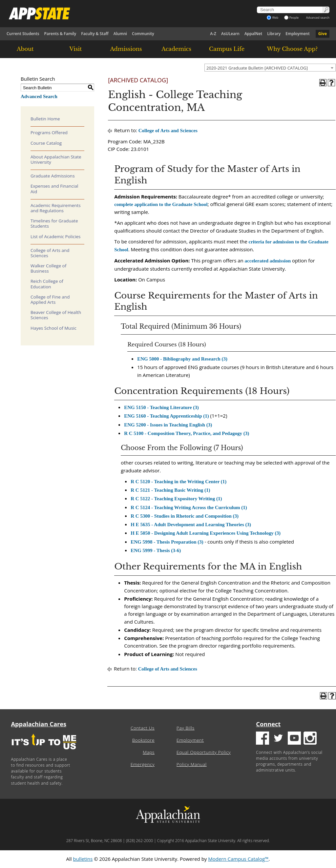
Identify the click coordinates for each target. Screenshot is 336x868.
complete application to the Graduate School (161, 204)
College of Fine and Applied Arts (50, 300)
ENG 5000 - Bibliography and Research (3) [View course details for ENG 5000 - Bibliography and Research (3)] (182, 359)
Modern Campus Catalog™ (238, 859)
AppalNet (253, 34)
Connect (268, 724)
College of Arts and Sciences (50, 253)
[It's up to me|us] (44, 751)
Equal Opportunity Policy (204, 752)
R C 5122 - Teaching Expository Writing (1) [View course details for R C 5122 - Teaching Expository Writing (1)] (176, 499)
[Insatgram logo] (310, 739)
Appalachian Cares (39, 724)
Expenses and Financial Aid (54, 189)
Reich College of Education (47, 284)
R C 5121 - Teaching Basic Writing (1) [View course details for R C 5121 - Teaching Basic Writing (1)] (170, 490)
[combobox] (270, 68)
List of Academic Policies (56, 237)
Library (274, 34)
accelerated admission (268, 261)
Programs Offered (49, 133)
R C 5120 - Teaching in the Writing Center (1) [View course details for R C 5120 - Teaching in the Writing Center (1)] (178, 482)
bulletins (83, 859)
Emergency (143, 764)
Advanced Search (39, 96)
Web (273, 18)
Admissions (126, 49)
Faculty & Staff (95, 34)
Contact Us (143, 728)
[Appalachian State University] (117, 13)
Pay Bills (186, 728)
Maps (149, 752)
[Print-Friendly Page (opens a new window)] (323, 83)
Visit (76, 49)
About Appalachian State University (56, 159)
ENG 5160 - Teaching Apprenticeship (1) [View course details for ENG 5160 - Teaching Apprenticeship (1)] (167, 416)
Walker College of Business (48, 268)
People (292, 18)
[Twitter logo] (278, 739)
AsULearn (230, 34)
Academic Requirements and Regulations (56, 208)
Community (143, 34)
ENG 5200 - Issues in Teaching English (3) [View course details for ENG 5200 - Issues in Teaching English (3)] (168, 425)
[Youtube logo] (294, 739)
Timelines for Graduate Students (54, 223)
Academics (176, 49)
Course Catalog (46, 143)
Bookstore (143, 740)
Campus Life (227, 49)
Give (323, 34)
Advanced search (318, 18)
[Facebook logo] (262, 739)
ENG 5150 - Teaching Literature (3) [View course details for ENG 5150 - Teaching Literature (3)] (161, 407)
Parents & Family (60, 34)
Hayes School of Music (53, 328)
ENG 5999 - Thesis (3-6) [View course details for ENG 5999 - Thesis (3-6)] (156, 550)
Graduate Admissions (53, 176)
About (25, 49)
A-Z (213, 34)
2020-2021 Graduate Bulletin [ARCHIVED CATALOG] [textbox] (257, 68)
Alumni (120, 34)
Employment (297, 34)
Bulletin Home (45, 119)
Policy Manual (192, 764)
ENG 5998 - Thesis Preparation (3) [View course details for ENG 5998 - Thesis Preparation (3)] (167, 542)
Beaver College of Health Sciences (56, 315)
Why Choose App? (292, 49)
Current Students (23, 34)
